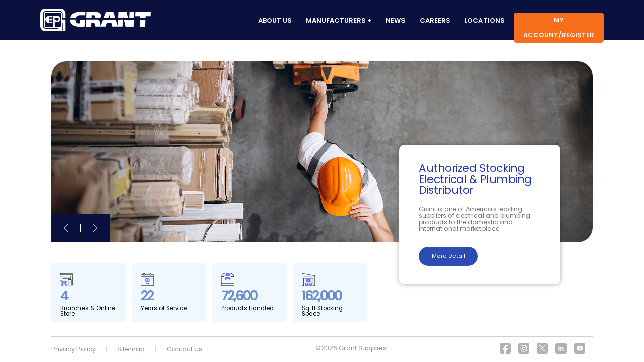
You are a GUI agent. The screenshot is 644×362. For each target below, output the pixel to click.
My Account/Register (559, 27)
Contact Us (184, 349)
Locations (485, 20)
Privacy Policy (73, 349)
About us (275, 20)
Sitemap (131, 349)
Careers (435, 20)
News (396, 20)
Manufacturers (336, 20)
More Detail (449, 256)
